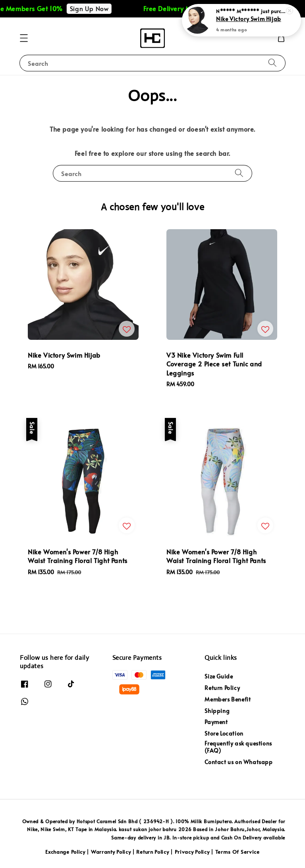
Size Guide (219, 676)
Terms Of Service (237, 852)
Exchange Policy (65, 852)
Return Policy (222, 688)
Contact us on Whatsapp (238, 762)
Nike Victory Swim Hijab (249, 19)
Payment (216, 722)
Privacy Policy (192, 852)
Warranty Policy (111, 852)
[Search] (272, 63)
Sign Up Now (96, 8)
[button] (24, 38)
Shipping (217, 711)
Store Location (224, 733)
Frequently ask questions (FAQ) (238, 747)
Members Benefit (228, 699)
